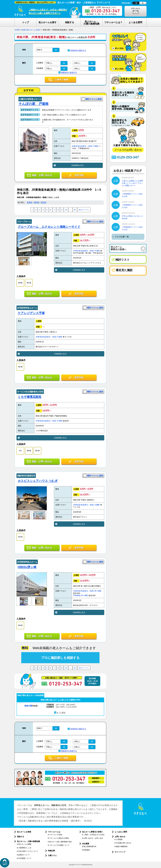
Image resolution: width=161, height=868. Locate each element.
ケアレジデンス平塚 (31, 313)
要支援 (20, 283)
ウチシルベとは (54, 832)
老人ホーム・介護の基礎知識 (28, 841)
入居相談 (119, 839)
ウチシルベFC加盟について (59, 845)
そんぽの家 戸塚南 (33, 104)
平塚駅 (97, 251)
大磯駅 (97, 505)
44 (75, 210)
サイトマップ (120, 852)
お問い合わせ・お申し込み (93, 838)
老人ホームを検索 (24, 832)
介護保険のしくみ (25, 848)
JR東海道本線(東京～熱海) (82, 146)
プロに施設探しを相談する (60, 658)
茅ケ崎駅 (98, 591)
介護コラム (52, 855)
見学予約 (79, 175)
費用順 (37, 202)
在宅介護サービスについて (28, 851)
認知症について (24, 855)
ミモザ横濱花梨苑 (29, 397)
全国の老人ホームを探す (31, 30)
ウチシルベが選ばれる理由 (59, 838)
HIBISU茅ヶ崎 (27, 567)
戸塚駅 (96, 146)
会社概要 (86, 844)
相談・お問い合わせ (42, 175)
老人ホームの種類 (25, 844)
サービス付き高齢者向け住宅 (30, 392)
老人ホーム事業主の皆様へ (93, 832)
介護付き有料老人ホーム (30, 99)
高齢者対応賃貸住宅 (26, 476)
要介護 (29, 283)
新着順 (30, 202)
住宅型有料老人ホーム (27, 308)
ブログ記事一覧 (122, 237)
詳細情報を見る (78, 165)
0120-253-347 (128, 157)
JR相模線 (77, 595)
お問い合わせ (136, 8)
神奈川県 (28, 706)
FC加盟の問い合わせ (124, 843)
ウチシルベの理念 (56, 835)
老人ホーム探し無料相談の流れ (61, 842)
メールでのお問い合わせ (128, 150)
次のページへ (84, 210)
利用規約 (87, 850)
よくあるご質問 (121, 832)
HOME (17, 30)
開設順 (44, 202)
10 (66, 210)
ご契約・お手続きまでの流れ (94, 835)
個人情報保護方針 (90, 846)
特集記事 (51, 851)
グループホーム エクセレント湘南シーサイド (49, 227)
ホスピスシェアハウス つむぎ (38, 481)
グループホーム (24, 222)
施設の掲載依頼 (122, 846)
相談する (21, 837)
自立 (20, 451)
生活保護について (25, 858)
